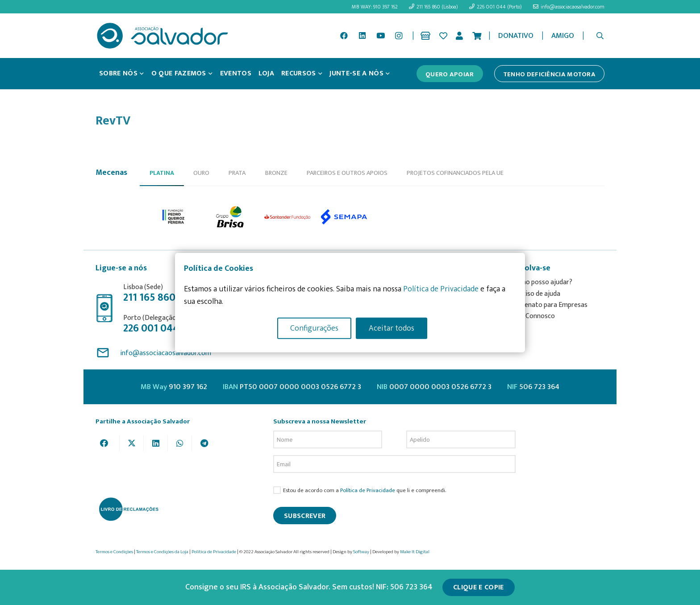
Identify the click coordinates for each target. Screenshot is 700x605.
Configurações (314, 328)
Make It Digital (415, 552)
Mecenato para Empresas (550, 305)
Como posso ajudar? (542, 282)
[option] (174, 217)
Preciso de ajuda (536, 294)
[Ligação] (427, 36)
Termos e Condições (114, 552)
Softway (361, 552)
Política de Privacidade (368, 491)
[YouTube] (380, 36)
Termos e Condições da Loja (162, 552)
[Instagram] (399, 36)
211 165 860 (149, 298)
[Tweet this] (132, 443)
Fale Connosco (533, 316)
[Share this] (108, 443)
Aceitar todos (392, 328)
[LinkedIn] (362, 36)
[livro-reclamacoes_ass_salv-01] (128, 509)
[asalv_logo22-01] (162, 36)
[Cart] (477, 36)
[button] (600, 36)
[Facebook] (344, 36)
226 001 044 (151, 328)
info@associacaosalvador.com (166, 353)
